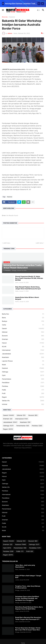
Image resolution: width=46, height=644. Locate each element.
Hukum (23, 343)
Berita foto (23, 314)
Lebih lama (39, 243)
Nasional (12, 17)
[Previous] (39, 4)
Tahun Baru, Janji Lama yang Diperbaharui (25, 566)
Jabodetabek (23, 354)
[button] (3, 10)
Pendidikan (23, 383)
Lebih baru (7, 243)
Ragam (23, 397)
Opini (23, 375)
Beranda (5, 17)
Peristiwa (23, 386)
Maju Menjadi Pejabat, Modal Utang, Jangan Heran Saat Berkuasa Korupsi (28, 288)
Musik (23, 365)
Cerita (23, 325)
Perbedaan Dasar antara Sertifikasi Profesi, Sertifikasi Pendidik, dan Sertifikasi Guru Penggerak (27, 598)
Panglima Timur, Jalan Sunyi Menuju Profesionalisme (28, 587)
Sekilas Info (23, 401)
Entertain (23, 339)
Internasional (23, 350)
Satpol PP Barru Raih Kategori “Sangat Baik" (28, 576)
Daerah (23, 328)
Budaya (23, 321)
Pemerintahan (23, 379)
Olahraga (23, 372)
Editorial (23, 332)
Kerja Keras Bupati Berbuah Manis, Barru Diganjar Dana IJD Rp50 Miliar (29, 608)
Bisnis (23, 318)
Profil (23, 393)
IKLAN (23, 347)
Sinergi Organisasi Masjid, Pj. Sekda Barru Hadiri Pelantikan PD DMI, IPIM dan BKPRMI (29, 278)
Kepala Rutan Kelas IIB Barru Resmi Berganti (27, 298)
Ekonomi (23, 336)
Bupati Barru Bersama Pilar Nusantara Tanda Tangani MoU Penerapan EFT (28, 618)
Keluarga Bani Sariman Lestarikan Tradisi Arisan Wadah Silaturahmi (21, 4)
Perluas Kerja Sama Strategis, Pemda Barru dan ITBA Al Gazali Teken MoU (28, 629)
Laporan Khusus (23, 361)
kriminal (23, 404)
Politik (23, 390)
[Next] (42, 4)
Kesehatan (23, 357)
